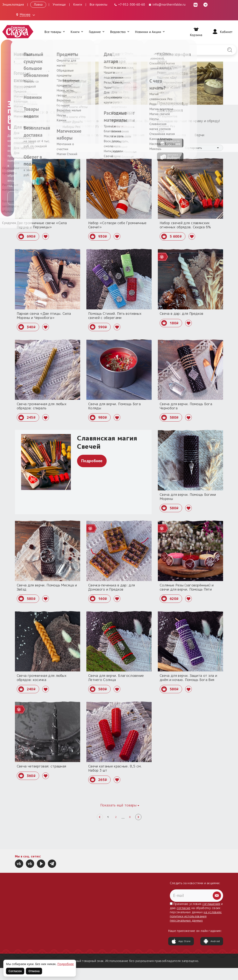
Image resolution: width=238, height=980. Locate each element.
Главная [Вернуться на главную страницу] (23, 65)
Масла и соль (91, 135)
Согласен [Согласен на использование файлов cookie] (15, 971)
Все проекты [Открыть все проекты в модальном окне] (98, 4)
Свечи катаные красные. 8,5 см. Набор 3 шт (115, 768)
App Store (181, 941)
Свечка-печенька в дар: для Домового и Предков (112, 587)
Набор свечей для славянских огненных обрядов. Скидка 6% (185, 225)
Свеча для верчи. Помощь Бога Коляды (114, 406)
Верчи (199, 135)
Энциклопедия (13, 4)
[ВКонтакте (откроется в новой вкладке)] (196, 4)
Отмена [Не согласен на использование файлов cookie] (34, 971)
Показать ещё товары (118, 805)
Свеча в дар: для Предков (182, 314)
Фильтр (26, 148)
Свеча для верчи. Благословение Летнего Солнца (116, 678)
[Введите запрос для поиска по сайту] (102, 50)
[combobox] (202, 148)
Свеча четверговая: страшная (42, 766)
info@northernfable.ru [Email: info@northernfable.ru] (167, 4)
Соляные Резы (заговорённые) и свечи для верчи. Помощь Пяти (187, 587)
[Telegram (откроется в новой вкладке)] (205, 4)
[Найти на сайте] (230, 50)
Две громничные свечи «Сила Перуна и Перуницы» (42, 225)
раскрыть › (121, 126)
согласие (184, 908)
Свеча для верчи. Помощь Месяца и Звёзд (47, 587)
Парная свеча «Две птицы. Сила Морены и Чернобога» (44, 316)
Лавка (38, 4)
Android (212, 941)
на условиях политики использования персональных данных (196, 916)
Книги (78, 4)
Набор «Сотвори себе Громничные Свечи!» (117, 225)
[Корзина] (196, 32)
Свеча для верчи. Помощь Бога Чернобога (186, 406)
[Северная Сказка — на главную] (18, 32)
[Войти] (222, 32)
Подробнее (92, 461)
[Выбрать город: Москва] (26, 15)
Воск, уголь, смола (170, 135)
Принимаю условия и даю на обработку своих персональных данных (196, 912)
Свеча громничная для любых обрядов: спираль (42, 406)
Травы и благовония (128, 135)
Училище (59, 4)
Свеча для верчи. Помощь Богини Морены (188, 497)
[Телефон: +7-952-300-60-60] (129, 4)
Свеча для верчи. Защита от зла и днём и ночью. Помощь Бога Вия (188, 678)
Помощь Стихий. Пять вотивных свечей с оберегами (115, 316)
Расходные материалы (32, 71)
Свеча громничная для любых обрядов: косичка (42, 678)
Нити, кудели (59, 135)
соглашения (211, 904)
